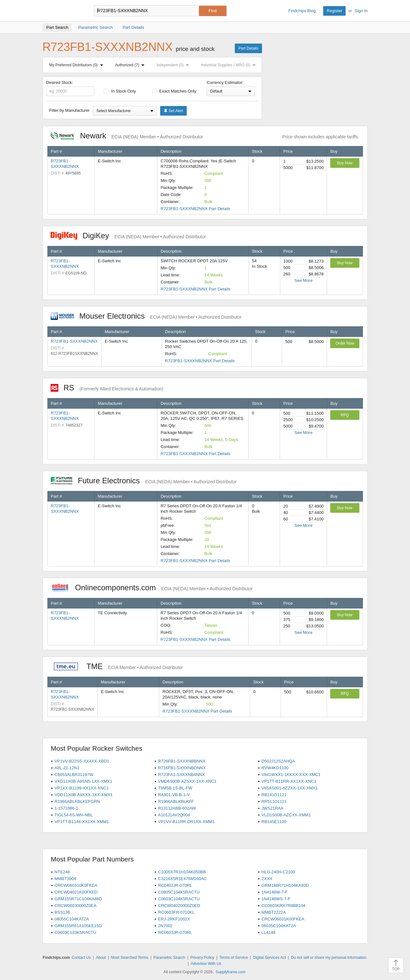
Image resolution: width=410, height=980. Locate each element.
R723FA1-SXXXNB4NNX (181, 775)
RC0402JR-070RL (175, 885)
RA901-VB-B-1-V (174, 795)
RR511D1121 (274, 801)
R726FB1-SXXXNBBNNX (182, 761)
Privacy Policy (202, 958)
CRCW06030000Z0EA (75, 906)
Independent (174, 65)
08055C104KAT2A (72, 919)
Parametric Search (169, 958)
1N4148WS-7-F (276, 899)
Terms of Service (234, 958)
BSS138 (62, 912)
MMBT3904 (65, 879)
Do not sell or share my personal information (328, 958)
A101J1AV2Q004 (174, 815)
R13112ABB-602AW (177, 808)
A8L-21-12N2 (67, 768)
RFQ (345, 415)
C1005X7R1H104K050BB (182, 872)
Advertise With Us (206, 964)
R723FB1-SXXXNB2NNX (74, 341)
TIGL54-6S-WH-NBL (74, 815)
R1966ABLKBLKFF (176, 801)
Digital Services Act (270, 958)
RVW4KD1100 (275, 768)
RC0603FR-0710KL (176, 912)
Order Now (345, 343)
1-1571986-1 (66, 808)
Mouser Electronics (146, 316)
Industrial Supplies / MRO (230, 65)
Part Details (248, 48)
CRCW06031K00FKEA (283, 919)
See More (303, 280)
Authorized (131, 65)
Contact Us (81, 958)
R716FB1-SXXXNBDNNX (182, 768)
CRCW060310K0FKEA (76, 885)
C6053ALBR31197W (74, 775)
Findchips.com (63, 11)
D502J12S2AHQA (278, 761)
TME (117, 666)
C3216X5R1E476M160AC (182, 879)
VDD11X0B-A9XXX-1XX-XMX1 (83, 795)
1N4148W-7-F (274, 892)
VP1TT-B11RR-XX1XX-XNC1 (289, 781)
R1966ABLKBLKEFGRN (77, 801)
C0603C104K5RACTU (179, 899)
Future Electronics (144, 481)
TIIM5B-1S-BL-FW (175, 788)
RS (107, 388)
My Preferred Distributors (78, 65)
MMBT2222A (274, 912)
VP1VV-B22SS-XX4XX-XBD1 (82, 761)
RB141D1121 (274, 795)
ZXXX (267, 879)
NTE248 (62, 872)
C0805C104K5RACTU (179, 892)
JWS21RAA (272, 808)
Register (334, 11)
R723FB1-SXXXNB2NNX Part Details (195, 209)
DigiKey (128, 236)
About (101, 958)
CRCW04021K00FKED (76, 892)
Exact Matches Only (174, 91)
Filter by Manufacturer (70, 110)
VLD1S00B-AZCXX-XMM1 (286, 815)
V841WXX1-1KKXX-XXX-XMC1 (291, 775)
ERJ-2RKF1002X (174, 919)
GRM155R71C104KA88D (78, 899)
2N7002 (165, 926)
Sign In (361, 11)
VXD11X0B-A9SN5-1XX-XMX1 (83, 781)
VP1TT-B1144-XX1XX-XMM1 (82, 822)
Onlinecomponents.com (152, 588)
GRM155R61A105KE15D (78, 926)
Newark (127, 136)
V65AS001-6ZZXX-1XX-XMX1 (290, 788)
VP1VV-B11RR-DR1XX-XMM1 (186, 822)
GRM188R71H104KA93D (285, 885)
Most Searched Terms (130, 958)
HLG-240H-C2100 (278, 872)
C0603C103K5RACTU (75, 932)
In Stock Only (120, 91)
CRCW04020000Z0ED (179, 906)
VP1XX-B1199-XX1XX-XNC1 (82, 788)
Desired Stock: (70, 88)
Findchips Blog (302, 11)
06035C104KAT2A (279, 926)
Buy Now (345, 163)
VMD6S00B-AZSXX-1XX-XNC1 (187, 781)
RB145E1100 (274, 822)
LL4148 (268, 932)
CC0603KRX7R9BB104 (283, 906)
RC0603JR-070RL (175, 932)
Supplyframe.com (230, 972)
